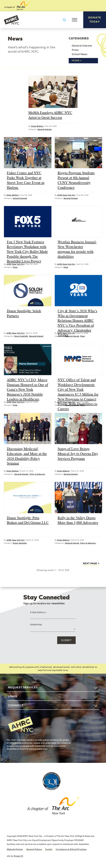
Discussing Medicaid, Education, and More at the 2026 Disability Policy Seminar (27, 456)
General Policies (34, 849)
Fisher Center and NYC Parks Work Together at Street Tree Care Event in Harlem (26, 180)
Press (75, 50)
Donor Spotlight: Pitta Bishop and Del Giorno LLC (28, 520)
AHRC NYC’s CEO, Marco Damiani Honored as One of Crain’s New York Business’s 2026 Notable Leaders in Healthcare (27, 389)
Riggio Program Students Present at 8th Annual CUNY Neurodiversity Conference (76, 180)
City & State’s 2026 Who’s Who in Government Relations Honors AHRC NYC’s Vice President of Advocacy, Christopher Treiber (77, 323)
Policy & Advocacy (37, 474)
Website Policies (15, 849)
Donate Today (95, 20)
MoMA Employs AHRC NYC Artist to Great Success (50, 115)
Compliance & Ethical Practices (71, 849)
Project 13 (18, 856)
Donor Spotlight (21, 336)
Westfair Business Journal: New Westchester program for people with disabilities (77, 249)
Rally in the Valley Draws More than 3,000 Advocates (78, 520)
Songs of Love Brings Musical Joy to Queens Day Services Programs (78, 454)
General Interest (82, 46)
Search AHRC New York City (64, 20)
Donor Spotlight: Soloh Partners (24, 313)
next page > (91, 563)
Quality (49, 849)
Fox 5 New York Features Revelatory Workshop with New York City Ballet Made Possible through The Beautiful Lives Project (27, 252)
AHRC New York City (11, 20)
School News (80, 54)
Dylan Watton (37, 126)
